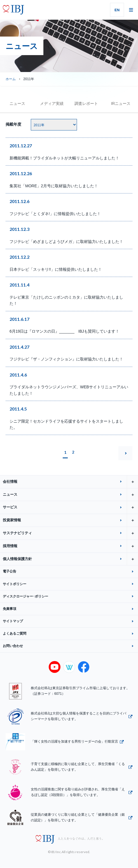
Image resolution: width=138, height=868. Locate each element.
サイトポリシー (15, 584)
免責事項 (10, 609)
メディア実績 (52, 103)
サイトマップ (13, 621)
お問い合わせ (13, 646)
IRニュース (121, 103)
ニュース (17, 103)
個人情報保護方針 (70, 559)
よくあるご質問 (15, 633)
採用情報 (70, 546)
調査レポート (86, 103)
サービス (70, 507)
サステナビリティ (70, 533)
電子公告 (10, 571)
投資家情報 (70, 520)
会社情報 (70, 482)
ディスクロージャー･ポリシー (25, 596)
